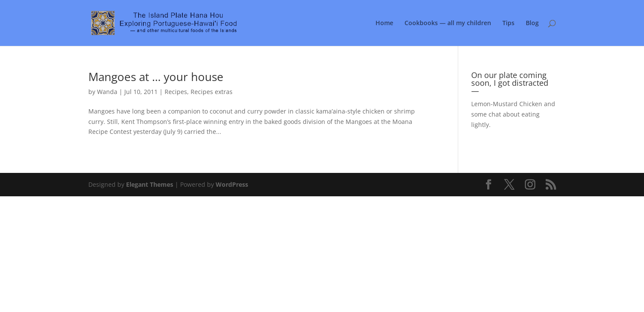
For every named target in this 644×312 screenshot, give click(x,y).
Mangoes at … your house (156, 77)
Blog (532, 23)
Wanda (107, 92)
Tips (508, 23)
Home (384, 23)
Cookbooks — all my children (448, 23)
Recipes (176, 92)
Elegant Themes (150, 184)
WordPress (232, 184)
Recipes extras (212, 92)
